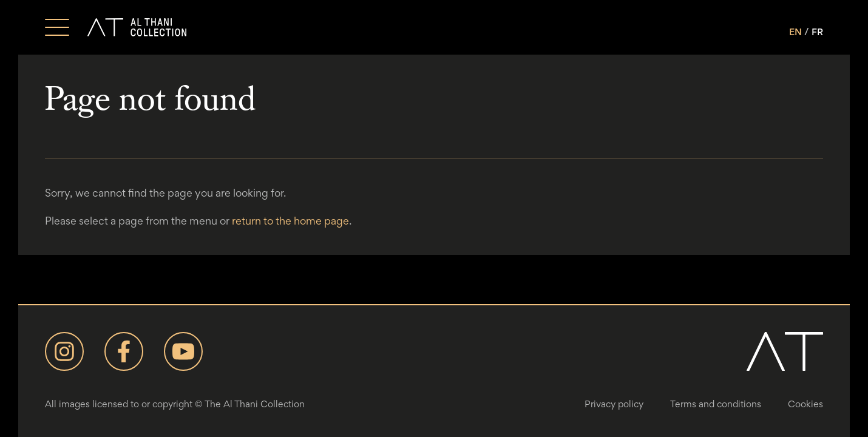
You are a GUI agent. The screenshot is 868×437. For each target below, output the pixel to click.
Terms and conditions (716, 404)
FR (817, 32)
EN (795, 32)
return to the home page (290, 221)
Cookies (805, 404)
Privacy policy (614, 404)
